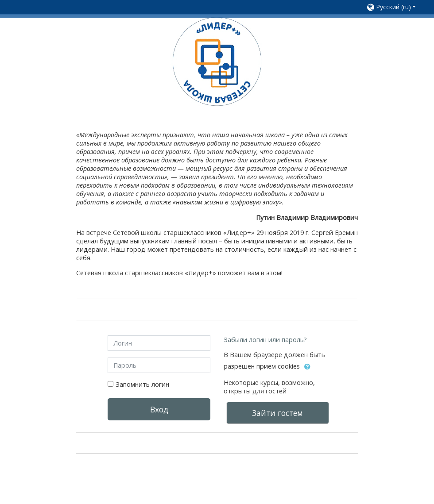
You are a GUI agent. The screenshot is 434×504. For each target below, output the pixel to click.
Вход (159, 408)
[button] (392, 7)
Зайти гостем (278, 412)
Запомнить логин (142, 383)
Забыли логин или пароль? (265, 338)
